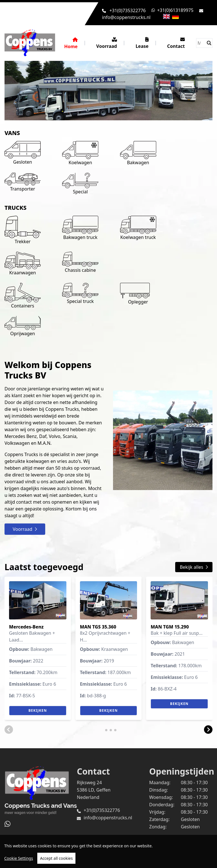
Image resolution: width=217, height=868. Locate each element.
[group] (38, 648)
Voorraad (107, 43)
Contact (176, 43)
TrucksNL (44, 842)
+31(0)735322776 (128, 10)
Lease (142, 43)
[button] (9, 730)
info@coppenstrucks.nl (126, 17)
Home (71, 43)
